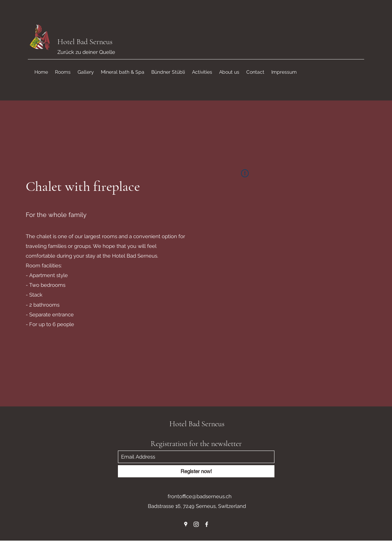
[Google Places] (186, 524)
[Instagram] (196, 524)
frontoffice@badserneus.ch (200, 496)
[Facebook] (207, 524)
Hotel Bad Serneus (85, 42)
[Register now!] (196, 471)
